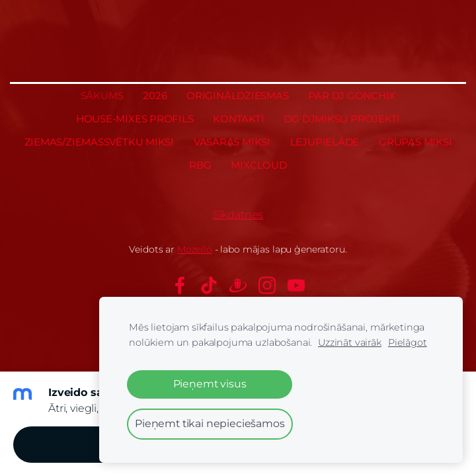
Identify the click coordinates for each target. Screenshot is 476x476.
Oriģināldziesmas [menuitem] (237, 96)
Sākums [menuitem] (102, 96)
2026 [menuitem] (155, 96)
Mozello (195, 249)
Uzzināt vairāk (350, 342)
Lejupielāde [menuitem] (325, 142)
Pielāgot (408, 342)
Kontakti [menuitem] (238, 119)
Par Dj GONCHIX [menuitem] (352, 96)
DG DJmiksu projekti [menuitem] (342, 119)
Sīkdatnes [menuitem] (238, 215)
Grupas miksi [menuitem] (415, 142)
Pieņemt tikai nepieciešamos (210, 423)
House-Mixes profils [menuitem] (135, 119)
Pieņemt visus (210, 384)
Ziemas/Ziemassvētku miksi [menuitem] (99, 142)
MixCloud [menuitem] (258, 165)
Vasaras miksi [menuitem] (232, 142)
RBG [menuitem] (200, 165)
